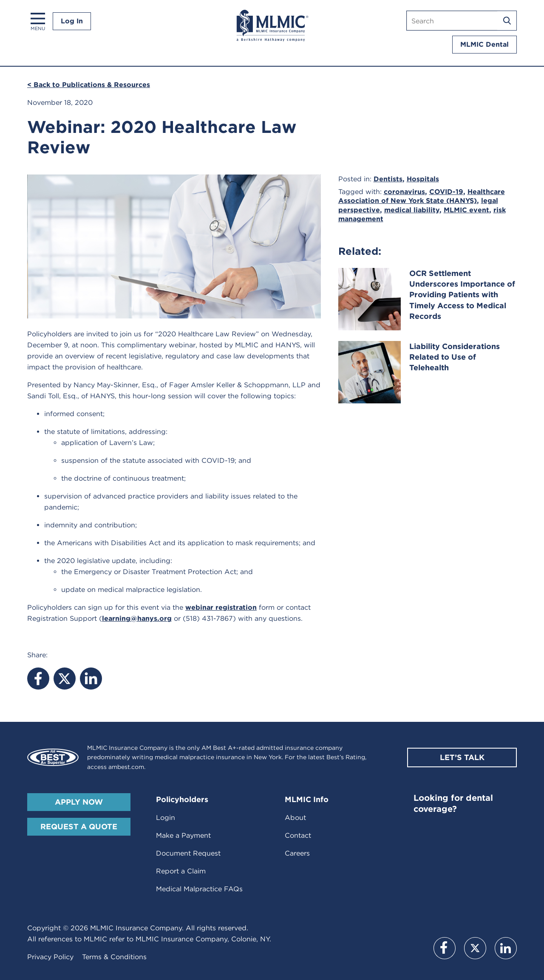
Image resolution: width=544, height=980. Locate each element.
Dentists (388, 179)
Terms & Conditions (114, 957)
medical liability (412, 210)
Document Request (188, 853)
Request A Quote (79, 827)
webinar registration (221, 607)
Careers (297, 853)
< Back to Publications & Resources (89, 85)
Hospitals (423, 179)
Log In (72, 21)
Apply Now (79, 802)
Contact (298, 835)
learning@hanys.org (137, 618)
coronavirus (404, 192)
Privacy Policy (50, 957)
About (295, 818)
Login (166, 818)
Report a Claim (181, 871)
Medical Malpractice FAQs (199, 889)
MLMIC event (466, 210)
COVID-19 (446, 192)
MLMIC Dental (484, 44)
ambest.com (126, 767)
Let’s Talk (462, 757)
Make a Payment (183, 835)
